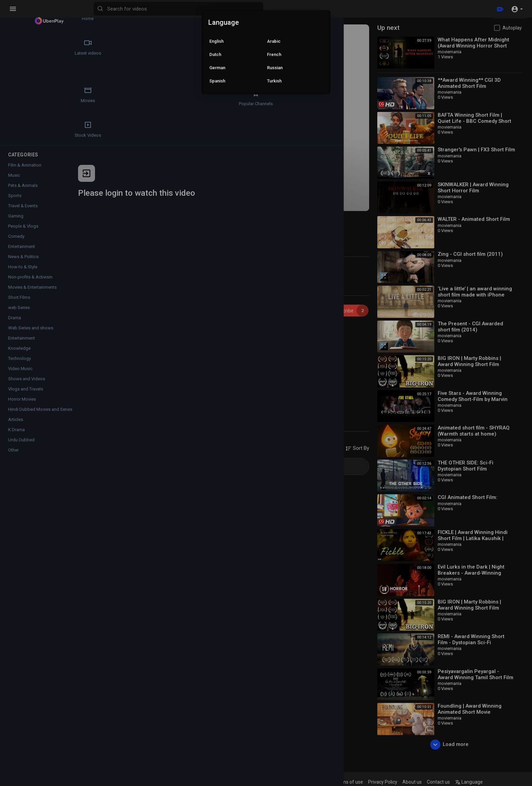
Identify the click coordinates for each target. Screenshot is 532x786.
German (217, 68)
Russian (275, 68)
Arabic (274, 41)
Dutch (215, 54)
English (216, 41)
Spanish (217, 81)
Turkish (274, 81)
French (274, 54)
